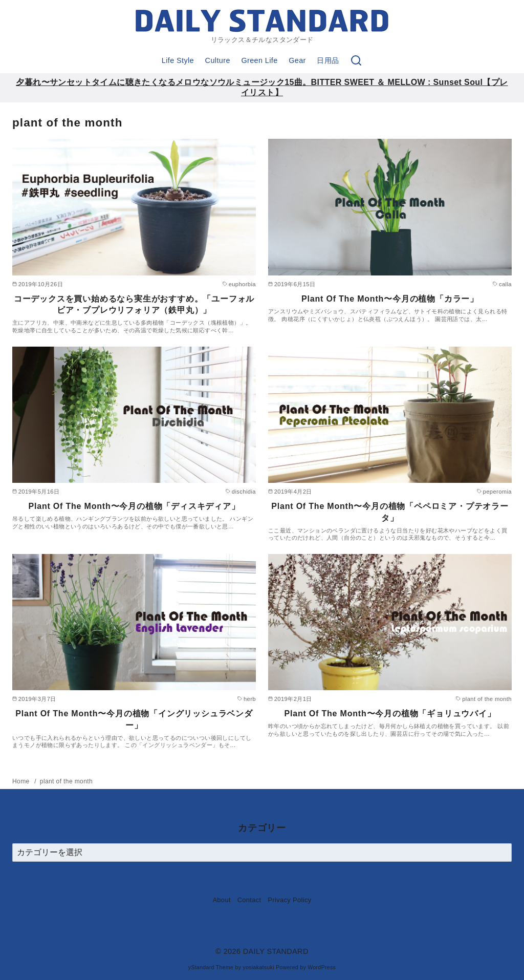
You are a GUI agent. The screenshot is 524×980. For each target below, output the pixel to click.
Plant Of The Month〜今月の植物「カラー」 (390, 299)
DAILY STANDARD (276, 951)
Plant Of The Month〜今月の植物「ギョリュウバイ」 (390, 713)
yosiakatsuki (259, 967)
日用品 (328, 60)
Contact (249, 900)
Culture (218, 60)
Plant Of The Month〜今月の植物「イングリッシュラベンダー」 (134, 719)
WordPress (322, 967)
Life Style (178, 60)
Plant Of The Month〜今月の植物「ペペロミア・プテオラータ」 (390, 512)
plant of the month (66, 781)
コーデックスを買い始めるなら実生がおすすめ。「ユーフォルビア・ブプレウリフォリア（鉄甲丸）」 (134, 304)
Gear (297, 60)
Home (22, 781)
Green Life (259, 60)
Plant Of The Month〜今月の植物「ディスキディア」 (134, 506)
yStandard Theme (211, 967)
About (221, 900)
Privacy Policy (289, 900)
